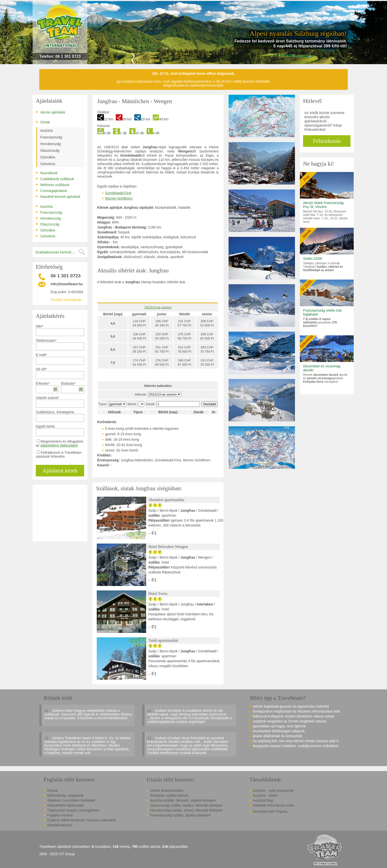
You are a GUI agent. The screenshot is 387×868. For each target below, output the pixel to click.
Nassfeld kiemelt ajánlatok (58, 196)
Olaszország (50, 151)
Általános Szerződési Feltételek (71, 800)
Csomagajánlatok (51, 190)
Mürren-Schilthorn (119, 198)
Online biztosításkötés (167, 791)
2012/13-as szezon (158, 307)
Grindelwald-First (118, 193)
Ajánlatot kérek (60, 471)
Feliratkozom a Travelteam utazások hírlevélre (59, 454)
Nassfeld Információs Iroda (273, 805)
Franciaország (51, 137)
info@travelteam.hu (67, 284)
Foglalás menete (60, 815)
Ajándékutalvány (60, 825)
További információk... (67, 300)
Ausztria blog (263, 800)
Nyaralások (47, 173)
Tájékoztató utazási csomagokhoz (73, 810)
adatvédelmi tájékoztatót (59, 445)
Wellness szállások (53, 185)
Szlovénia (48, 164)
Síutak (43, 122)
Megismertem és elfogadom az (60, 443)
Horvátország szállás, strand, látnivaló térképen (186, 810)
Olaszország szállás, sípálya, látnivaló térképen (186, 805)
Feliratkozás (327, 141)
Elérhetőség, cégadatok (65, 795)
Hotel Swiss (158, 594)
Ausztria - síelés (265, 795)
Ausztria (47, 131)
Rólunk (53, 791)
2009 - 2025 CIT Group (57, 854)
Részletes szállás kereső (169, 795)
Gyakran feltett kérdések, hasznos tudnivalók (82, 820)
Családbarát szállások (55, 179)
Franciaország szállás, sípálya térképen (180, 815)
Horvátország (50, 144)
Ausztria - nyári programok (273, 791)
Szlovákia (48, 157)
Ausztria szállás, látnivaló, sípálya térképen (183, 800)
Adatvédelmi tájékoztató (66, 805)
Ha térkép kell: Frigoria (270, 811)
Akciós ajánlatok (50, 112)
